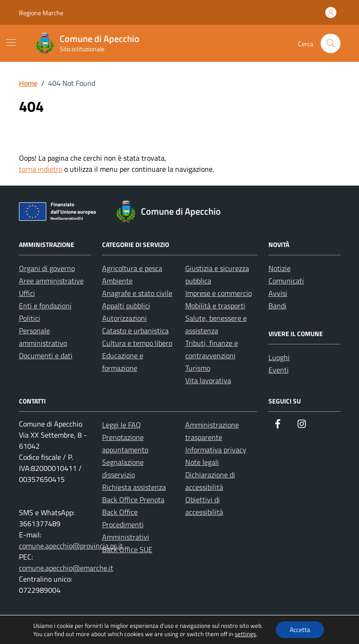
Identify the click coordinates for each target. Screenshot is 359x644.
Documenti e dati (46, 355)
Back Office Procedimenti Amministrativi (126, 524)
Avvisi (278, 293)
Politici (30, 318)
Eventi (279, 370)
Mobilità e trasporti (215, 306)
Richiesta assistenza (134, 487)
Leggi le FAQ (122, 425)
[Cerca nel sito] (331, 44)
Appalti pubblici (126, 306)
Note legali (202, 462)
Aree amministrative (51, 281)
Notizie (280, 268)
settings (245, 634)
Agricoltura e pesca (132, 268)
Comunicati (286, 281)
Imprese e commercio (219, 293)
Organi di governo (47, 268)
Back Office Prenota (133, 500)
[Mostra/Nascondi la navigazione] (11, 42)
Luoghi (279, 357)
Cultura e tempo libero (137, 343)
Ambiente (117, 281)
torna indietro (41, 169)
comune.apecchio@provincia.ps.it (71, 546)
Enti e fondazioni (45, 306)
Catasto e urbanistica (135, 331)
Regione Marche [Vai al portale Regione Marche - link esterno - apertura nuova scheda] (41, 13)
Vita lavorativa (208, 380)
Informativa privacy (216, 450)
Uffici (27, 293)
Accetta (300, 629)
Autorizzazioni (125, 318)
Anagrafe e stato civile (137, 293)
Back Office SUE (127, 549)
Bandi (277, 306)
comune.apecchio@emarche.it (66, 568)
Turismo (198, 368)
